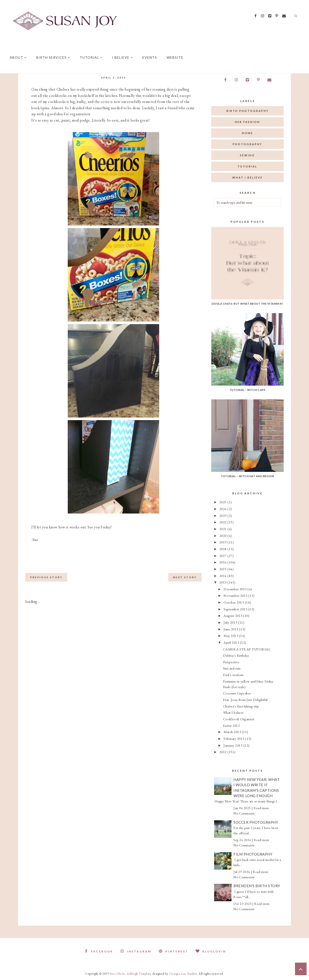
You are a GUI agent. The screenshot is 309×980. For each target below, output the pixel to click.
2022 (224, 522)
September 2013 (236, 609)
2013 (224, 582)
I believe (122, 57)
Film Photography (253, 854)
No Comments (244, 813)
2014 (224, 576)
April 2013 (232, 642)
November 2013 (236, 595)
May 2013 (231, 636)
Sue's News (117, 974)
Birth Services (53, 57)
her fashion (247, 122)
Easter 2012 (232, 725)
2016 (224, 562)
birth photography (248, 111)
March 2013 (233, 732)
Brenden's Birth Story (257, 886)
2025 (224, 502)
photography (247, 144)
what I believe (247, 177)
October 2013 (234, 602)
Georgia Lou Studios (183, 974)
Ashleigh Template (139, 974)
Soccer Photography (256, 822)
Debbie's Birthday (236, 655)
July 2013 (231, 622)
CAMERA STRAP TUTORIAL (247, 649)
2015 (224, 569)
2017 (224, 556)
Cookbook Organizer (239, 719)
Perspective (231, 662)
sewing (247, 155)
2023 (224, 515)
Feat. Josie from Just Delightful (245, 700)
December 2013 (235, 589)
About (18, 57)
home (247, 133)
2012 (224, 752)
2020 (224, 536)
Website (175, 57)
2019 (224, 542)
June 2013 (231, 629)
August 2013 (233, 616)
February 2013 (234, 739)
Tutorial (91, 57)
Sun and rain (232, 668)
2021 (224, 529)
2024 (224, 509)
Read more (261, 808)
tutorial (247, 166)
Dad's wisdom (233, 675)
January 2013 (233, 745)
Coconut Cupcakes (237, 693)
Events (150, 57)
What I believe (233, 712)
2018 (224, 549)
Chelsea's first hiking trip (241, 706)
